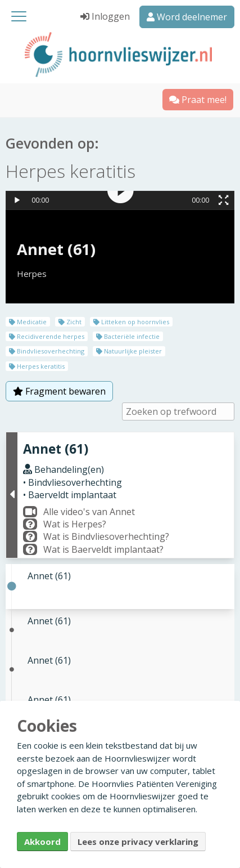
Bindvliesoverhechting (47, 351)
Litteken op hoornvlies (131, 322)
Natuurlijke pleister (129, 351)
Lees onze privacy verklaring (138, 842)
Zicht (70, 322)
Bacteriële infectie (128, 336)
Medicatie (28, 322)
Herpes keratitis (37, 366)
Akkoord (42, 842)
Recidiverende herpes (47, 336)
